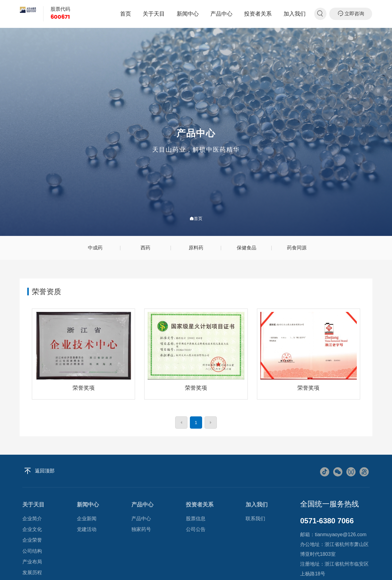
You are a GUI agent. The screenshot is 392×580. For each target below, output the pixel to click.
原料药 (196, 248)
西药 (145, 248)
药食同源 (297, 248)
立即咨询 (351, 13)
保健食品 (247, 248)
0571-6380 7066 (327, 521)
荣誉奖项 (84, 388)
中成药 (95, 248)
